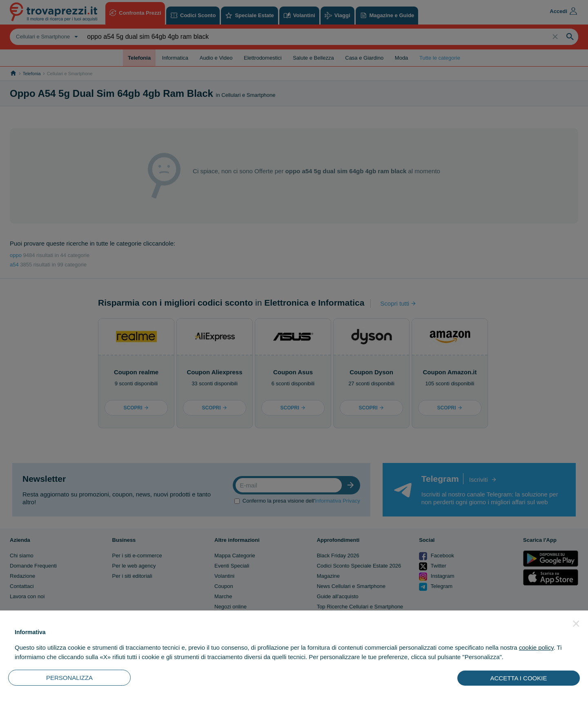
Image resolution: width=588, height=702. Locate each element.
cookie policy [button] (536, 647)
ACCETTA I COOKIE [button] (519, 678)
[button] (576, 624)
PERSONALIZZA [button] (69, 678)
